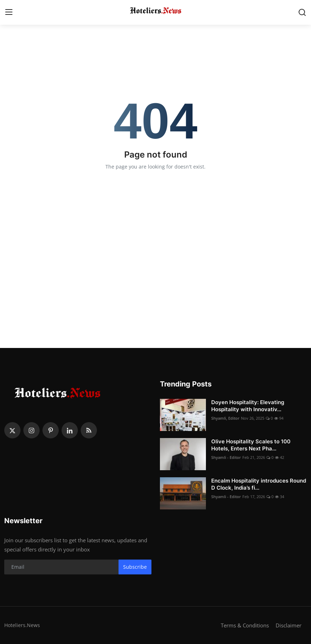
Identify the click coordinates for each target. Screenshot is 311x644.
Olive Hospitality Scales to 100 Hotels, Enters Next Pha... (251, 445)
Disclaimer (289, 625)
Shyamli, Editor (225, 418)
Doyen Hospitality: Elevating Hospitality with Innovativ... (248, 406)
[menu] (9, 12)
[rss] (89, 430)
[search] (302, 12)
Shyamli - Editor (226, 457)
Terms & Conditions (245, 625)
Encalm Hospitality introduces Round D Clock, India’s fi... (259, 484)
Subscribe (135, 567)
